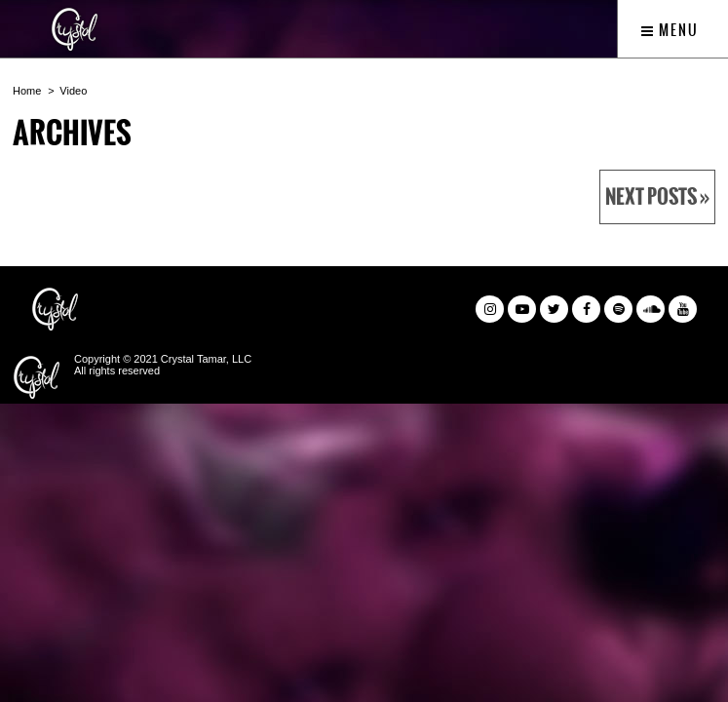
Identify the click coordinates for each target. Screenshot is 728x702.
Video (73, 91)
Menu (670, 30)
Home (27, 91)
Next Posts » (657, 197)
